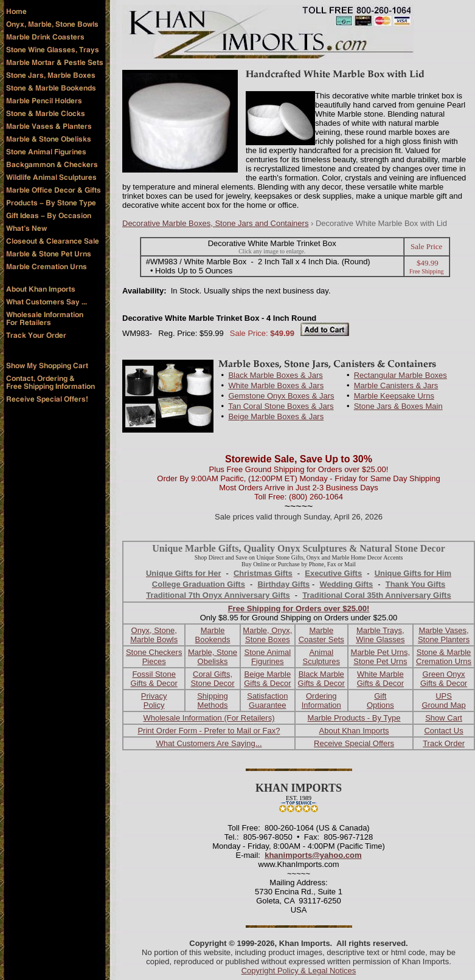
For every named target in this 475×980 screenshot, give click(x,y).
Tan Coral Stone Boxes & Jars (281, 406)
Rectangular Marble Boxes (400, 375)
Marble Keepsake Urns (394, 396)
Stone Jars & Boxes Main (398, 406)
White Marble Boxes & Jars (276, 385)
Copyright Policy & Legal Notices (299, 971)
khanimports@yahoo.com (313, 855)
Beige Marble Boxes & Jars (276, 416)
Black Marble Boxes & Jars (275, 375)
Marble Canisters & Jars (396, 385)
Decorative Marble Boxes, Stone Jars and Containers (215, 223)
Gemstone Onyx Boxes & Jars (281, 396)
